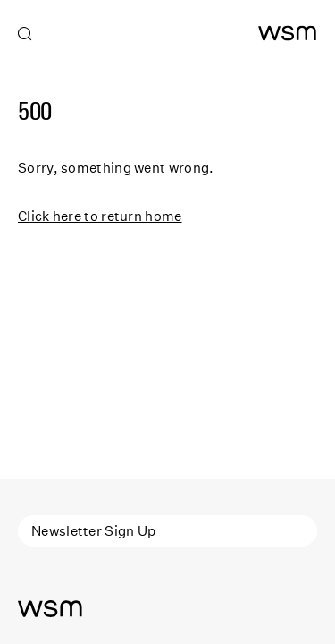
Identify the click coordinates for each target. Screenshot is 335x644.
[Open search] (25, 34)
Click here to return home (100, 216)
